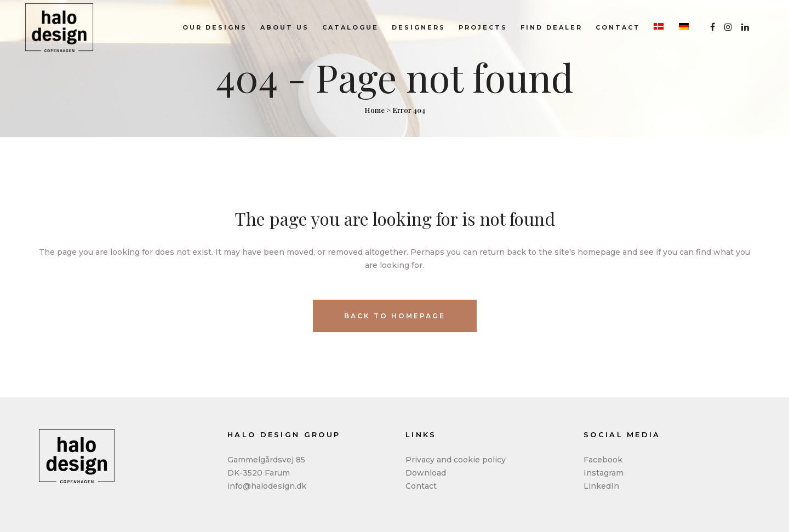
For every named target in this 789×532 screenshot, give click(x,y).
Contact (421, 486)
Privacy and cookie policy (456, 460)
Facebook (603, 460)
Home (375, 110)
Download (426, 473)
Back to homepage (395, 316)
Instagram (604, 473)
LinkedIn (601, 486)
